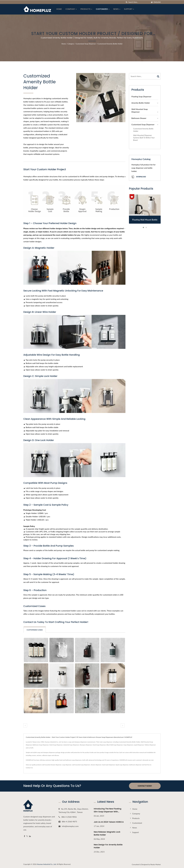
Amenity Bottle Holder (141, 103)
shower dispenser (96, 765)
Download (139, 177)
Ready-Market (156, 864)
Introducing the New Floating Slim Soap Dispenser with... (108, 810)
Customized (103, 9)
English (157, 2)
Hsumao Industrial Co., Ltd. (47, 864)
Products (86, 9)
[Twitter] (27, 836)
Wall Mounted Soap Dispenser (140, 110)
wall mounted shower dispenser (52, 765)
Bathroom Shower (139, 118)
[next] (123, 725)
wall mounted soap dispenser (81, 765)
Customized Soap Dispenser (86, 44)
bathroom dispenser (135, 765)
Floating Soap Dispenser (141, 96)
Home (59, 9)
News (117, 9)
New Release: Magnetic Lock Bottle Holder (107, 833)
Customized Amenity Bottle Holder (110, 44)
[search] (127, 2)
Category (71, 44)
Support (129, 9)
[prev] (25, 725)
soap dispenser (67, 765)
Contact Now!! (145, 786)
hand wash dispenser (109, 765)
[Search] (139, 2)
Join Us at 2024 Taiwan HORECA (109, 822)
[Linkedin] (30, 836)
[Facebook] (24, 836)
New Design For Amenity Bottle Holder (108, 846)
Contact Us (29, 768)
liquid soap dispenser (122, 765)
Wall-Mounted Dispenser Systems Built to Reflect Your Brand (144, 138)
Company (71, 9)
